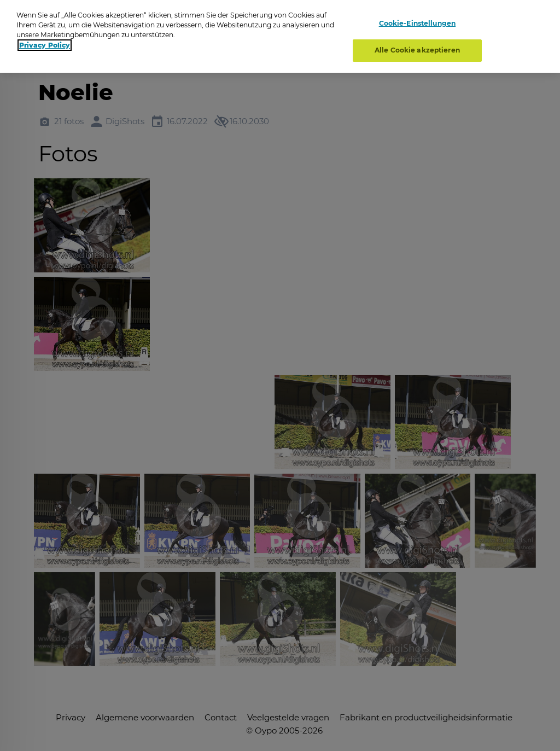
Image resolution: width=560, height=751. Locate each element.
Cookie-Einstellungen (417, 23)
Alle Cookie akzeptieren (417, 50)
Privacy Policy (45, 45)
